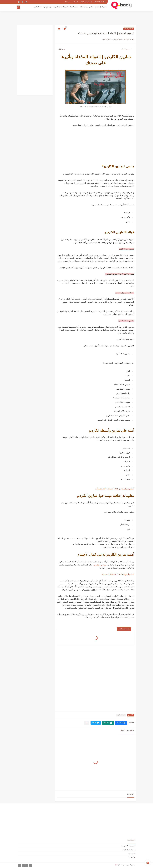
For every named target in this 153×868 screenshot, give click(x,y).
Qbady (117, 865)
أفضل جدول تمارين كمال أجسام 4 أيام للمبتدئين (115, 489)
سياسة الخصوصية (86, 2)
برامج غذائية (84, 7)
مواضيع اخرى (47, 7)
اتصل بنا (68, 2)
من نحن (75, 2)
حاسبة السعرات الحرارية (61, 7)
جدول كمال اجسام (101, 7)
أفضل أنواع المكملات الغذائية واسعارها (118, 575)
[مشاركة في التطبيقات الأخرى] (87, 723)
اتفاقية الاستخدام (100, 2)
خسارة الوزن (37, 7)
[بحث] (18, 7)
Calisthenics (74, 7)
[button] (121, 723)
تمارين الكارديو (100, 565)
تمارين (91, 7)
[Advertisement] (76, 18)
